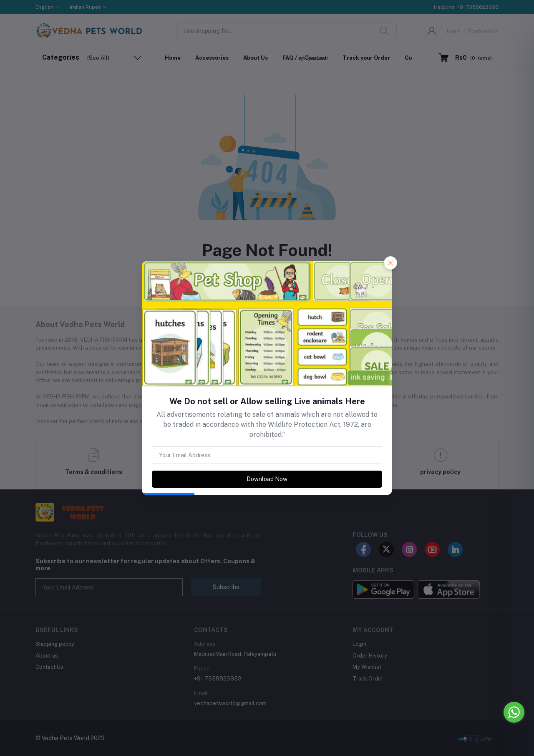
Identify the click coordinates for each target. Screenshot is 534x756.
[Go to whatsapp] (514, 712)
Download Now (267, 479)
